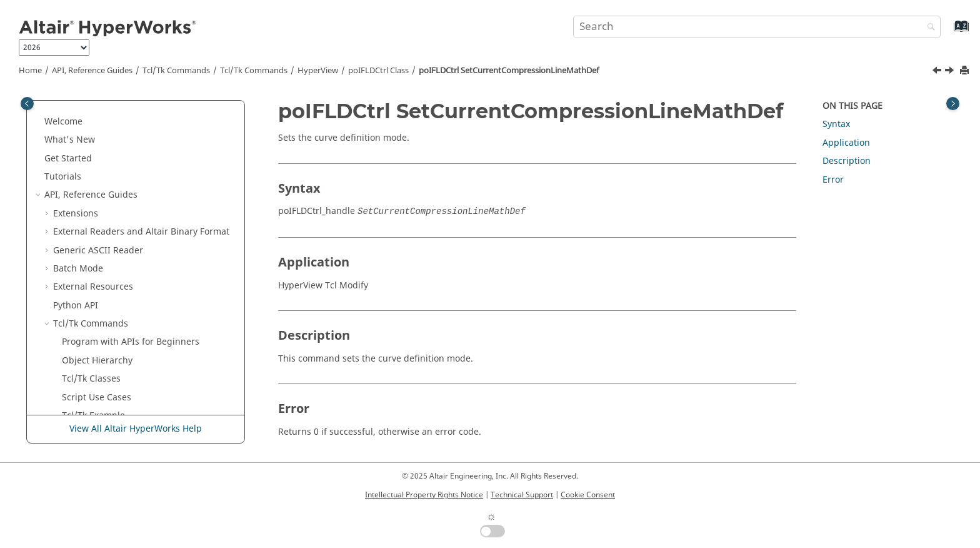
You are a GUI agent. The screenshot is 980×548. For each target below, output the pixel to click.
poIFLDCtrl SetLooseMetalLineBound (141, 401)
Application (846, 143)
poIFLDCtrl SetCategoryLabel (148, 131)
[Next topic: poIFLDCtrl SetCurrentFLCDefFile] (951, 72)
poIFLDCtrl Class (378, 71)
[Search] (928, 28)
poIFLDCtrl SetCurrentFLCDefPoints (161, 321)
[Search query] (757, 27)
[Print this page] (966, 71)
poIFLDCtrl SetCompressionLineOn (160, 149)
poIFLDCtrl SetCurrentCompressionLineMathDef (509, 71)
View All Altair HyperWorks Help (136, 429)
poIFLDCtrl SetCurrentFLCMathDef (159, 339)
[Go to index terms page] (948, 32)
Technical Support (522, 495)
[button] (83, 113)
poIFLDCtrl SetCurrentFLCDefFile (156, 302)
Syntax (836, 124)
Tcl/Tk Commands (176, 71)
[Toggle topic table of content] (953, 104)
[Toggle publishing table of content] (27, 104)
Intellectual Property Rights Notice (424, 495)
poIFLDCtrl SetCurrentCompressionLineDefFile (162, 192)
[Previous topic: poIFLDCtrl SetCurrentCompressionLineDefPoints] (938, 72)
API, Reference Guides (92, 71)
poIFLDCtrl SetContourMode (147, 168)
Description (847, 161)
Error (833, 180)
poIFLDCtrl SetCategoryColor (147, 112)
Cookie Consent (588, 495)
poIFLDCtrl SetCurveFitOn (141, 358)
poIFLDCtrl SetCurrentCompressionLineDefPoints (161, 229)
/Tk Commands (254, 71)
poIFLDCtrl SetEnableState (143, 376)
